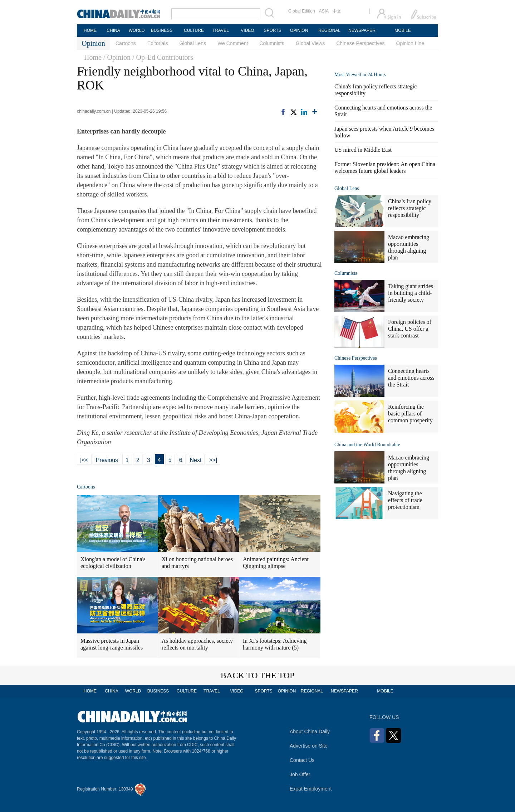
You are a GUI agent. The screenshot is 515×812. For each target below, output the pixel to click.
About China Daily (310, 731)
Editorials (158, 43)
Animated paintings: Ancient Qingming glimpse (276, 563)
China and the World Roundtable (367, 445)
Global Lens (193, 43)
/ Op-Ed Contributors (163, 57)
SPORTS (272, 30)
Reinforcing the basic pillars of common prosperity (410, 414)
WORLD (137, 30)
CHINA (113, 30)
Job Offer (300, 774)
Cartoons (126, 43)
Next (196, 460)
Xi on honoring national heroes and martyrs (197, 563)
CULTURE (194, 30)
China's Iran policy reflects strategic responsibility (410, 208)
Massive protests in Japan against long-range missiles (112, 644)
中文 (337, 11)
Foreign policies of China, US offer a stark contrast (410, 329)
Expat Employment (311, 789)
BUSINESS (162, 30)
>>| (213, 460)
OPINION (299, 30)
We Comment (233, 43)
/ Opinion (117, 57)
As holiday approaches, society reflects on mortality (197, 644)
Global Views (310, 43)
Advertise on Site (309, 746)
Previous (107, 460)
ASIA (324, 11)
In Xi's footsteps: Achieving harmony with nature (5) (275, 644)
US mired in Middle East (363, 150)
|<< (84, 460)
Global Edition (302, 11)
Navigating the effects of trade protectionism (405, 500)
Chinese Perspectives (360, 43)
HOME (90, 30)
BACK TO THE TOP (258, 675)
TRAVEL (221, 30)
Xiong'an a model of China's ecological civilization (113, 563)
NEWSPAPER (362, 30)
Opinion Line (410, 43)
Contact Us (302, 760)
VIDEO (247, 30)
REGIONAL (329, 30)
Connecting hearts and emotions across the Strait (411, 378)
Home (93, 57)
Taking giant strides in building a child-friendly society (411, 293)
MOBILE (403, 30)
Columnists (272, 43)
